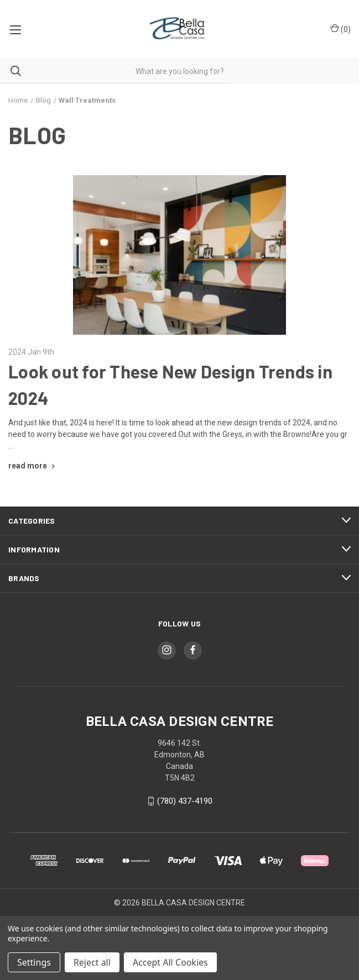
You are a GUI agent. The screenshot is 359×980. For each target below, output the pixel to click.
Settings (34, 962)
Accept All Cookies (170, 962)
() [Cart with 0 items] (340, 29)
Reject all (92, 962)
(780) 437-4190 (185, 801)
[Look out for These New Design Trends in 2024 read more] (33, 466)
